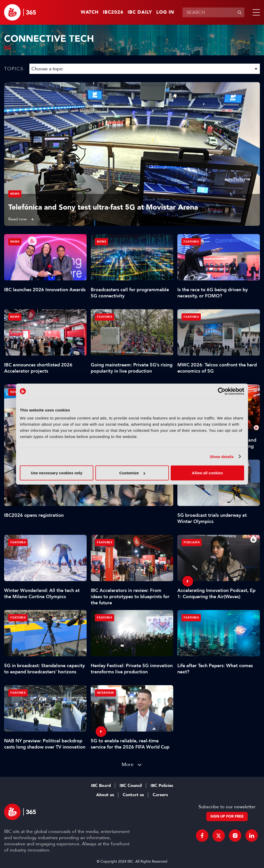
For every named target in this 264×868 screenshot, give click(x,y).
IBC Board (101, 786)
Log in (165, 12)
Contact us (133, 795)
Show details (222, 456)
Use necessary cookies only (56, 473)
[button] (255, 12)
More (128, 764)
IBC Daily (140, 12)
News (15, 194)
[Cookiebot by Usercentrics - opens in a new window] (222, 391)
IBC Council (131, 786)
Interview (105, 693)
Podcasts (192, 542)
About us (105, 795)
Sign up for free (227, 816)
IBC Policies (162, 786)
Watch (90, 12)
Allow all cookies (207, 473)
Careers (160, 795)
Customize (132, 473)
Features (191, 242)
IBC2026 (113, 12)
